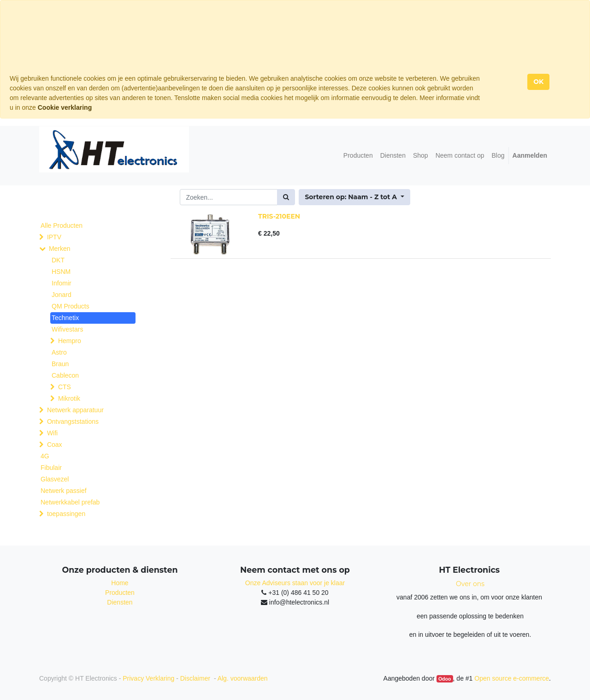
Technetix (65, 318)
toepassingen (66, 514)
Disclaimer (196, 678)
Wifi (52, 433)
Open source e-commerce (512, 678)
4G (45, 456)
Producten (120, 593)
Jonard (62, 295)
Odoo (445, 679)
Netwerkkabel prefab (70, 502)
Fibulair (51, 468)
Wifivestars (67, 329)
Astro (59, 352)
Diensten (120, 602)
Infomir (62, 283)
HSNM (61, 272)
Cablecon (65, 375)
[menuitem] (358, 156)
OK (538, 82)
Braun (60, 364)
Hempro (70, 341)
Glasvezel (55, 479)
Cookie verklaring (65, 107)
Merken (60, 249)
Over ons (470, 584)
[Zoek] (286, 197)
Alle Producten (62, 225)
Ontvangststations (73, 421)
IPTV (54, 237)
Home (120, 583)
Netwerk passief (64, 491)
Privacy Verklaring (148, 678)
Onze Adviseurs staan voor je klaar (295, 583)
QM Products (71, 306)
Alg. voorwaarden (243, 678)
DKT (58, 260)
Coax (55, 445)
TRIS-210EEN (279, 216)
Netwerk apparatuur (75, 410)
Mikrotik (69, 398)
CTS (65, 387)
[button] (354, 197)
